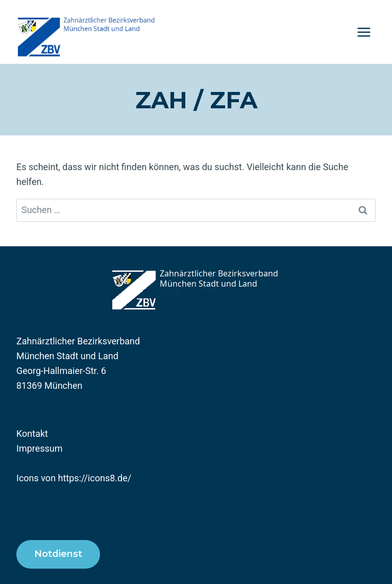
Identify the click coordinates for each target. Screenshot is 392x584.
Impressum (40, 448)
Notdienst (58, 554)
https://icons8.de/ (95, 478)
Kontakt (32, 434)
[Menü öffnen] (364, 32)
